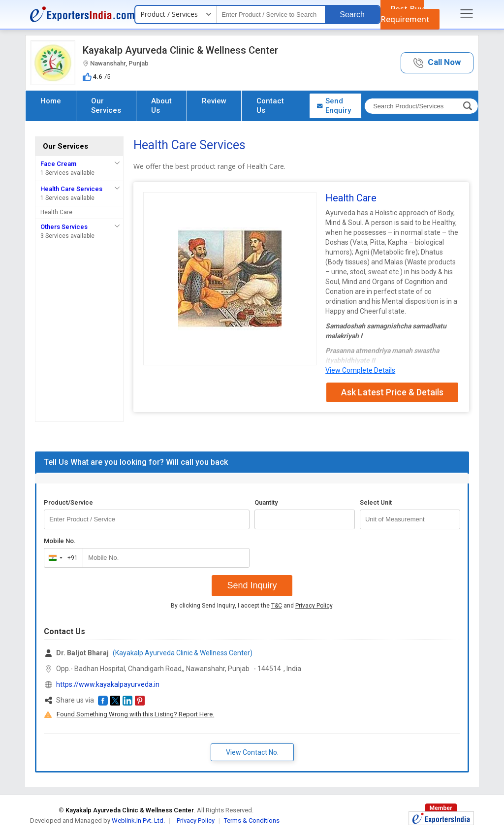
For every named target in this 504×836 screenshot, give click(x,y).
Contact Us (270, 106)
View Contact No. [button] (252, 752)
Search (352, 15)
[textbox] (271, 15)
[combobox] (61, 558)
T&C (277, 606)
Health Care (56, 212)
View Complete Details (360, 370)
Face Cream (58, 164)
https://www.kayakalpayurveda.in (108, 684)
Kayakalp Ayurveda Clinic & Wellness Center (180, 50)
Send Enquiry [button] (334, 106)
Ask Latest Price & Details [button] (392, 392)
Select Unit (376, 502)
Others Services (64, 227)
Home (51, 101)
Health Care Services (71, 189)
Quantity (266, 502)
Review (214, 101)
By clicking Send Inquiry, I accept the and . (252, 606)
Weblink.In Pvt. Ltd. (138, 820)
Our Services (106, 106)
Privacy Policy (314, 606)
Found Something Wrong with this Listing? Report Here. (135, 714)
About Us (161, 106)
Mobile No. (60, 541)
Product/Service (68, 502)
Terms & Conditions (252, 820)
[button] (437, 63)
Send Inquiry (252, 585)
